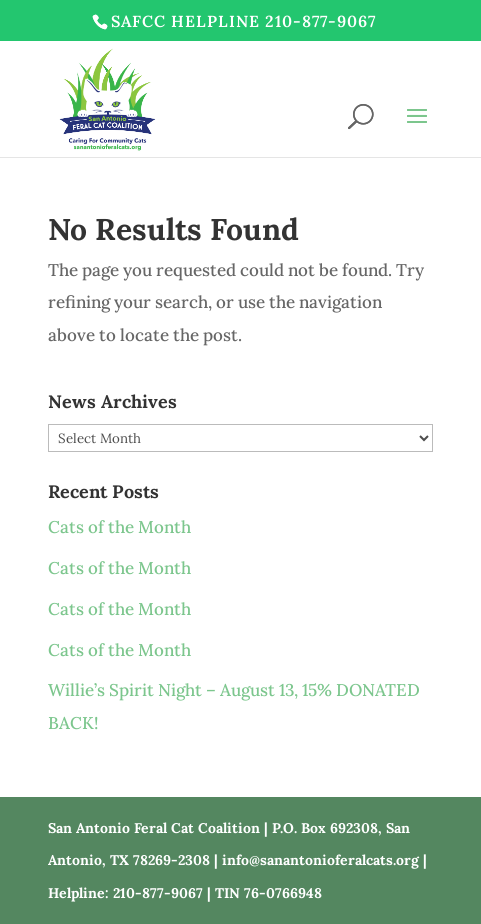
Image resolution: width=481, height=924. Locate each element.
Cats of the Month (119, 527)
